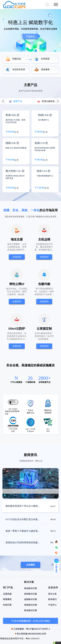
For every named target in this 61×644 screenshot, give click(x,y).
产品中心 (52, 605)
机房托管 (7, 605)
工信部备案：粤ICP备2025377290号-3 (30, 629)
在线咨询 (17, 257)
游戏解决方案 (30, 594)
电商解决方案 (30, 605)
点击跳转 (30, 565)
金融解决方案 (30, 599)
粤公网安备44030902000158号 (31, 634)
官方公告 (52, 594)
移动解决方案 (30, 610)
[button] (27, 59)
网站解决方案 (30, 588)
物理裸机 (7, 599)
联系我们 (52, 599)
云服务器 (7, 594)
